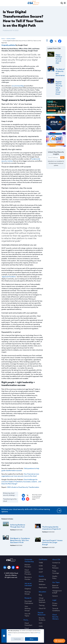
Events (41, 576)
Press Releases (55, 567)
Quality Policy (55, 577)
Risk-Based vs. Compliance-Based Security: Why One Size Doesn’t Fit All (20, 541)
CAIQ (41, 626)
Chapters (28, 589)
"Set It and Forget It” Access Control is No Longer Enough (52, 543)
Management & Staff (57, 592)
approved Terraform (9, 277)
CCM (41, 623)
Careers (55, 596)
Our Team (56, 583)
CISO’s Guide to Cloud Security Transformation (23, 487)
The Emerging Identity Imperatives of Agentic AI (51, 528)
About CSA (56, 560)
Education (42, 592)
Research (28, 598)
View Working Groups (27, 609)
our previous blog (18, 86)
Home (3, 39)
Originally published (9, 45)
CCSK (41, 566)
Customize (17, 639)
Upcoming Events (42, 580)
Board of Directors (56, 587)
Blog (40, 595)
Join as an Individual (28, 585)
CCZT (41, 572)
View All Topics (27, 615)
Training (42, 605)
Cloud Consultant (28, 624)
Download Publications (29, 602)
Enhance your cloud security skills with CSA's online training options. (26, 510)
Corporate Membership (29, 561)
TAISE (41, 563)
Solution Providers (28, 566)
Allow (31, 639)
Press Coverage (56, 572)
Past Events (43, 588)
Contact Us (56, 563)
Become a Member (28, 578)
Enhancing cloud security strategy (9, 494)
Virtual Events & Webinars (42, 600)
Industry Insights (11, 39)
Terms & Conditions (56, 610)
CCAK (41, 569)
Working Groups (27, 593)
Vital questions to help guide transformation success (20, 469)
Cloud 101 (42, 609)
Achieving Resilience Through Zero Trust (18, 526)
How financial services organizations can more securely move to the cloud (20, 475)
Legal (54, 600)
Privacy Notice (55, 604)
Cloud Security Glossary (56, 617)
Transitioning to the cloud (10, 500)
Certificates (43, 560)
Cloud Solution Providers (28, 572)
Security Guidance (42, 619)
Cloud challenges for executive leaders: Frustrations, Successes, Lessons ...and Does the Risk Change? (21, 482)
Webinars (42, 585)
